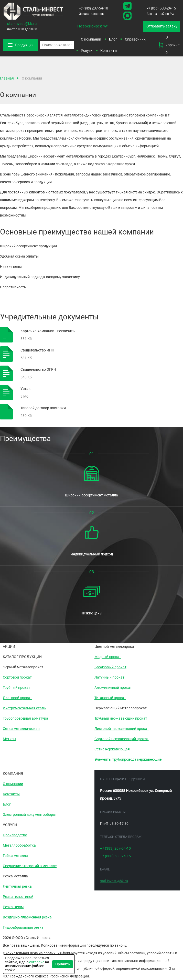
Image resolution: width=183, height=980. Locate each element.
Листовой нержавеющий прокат (122, 729)
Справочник (135, 39)
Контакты (109, 51)
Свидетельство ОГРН (38, 369)
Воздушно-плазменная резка (27, 917)
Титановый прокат (110, 698)
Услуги (87, 51)
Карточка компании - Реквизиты (48, 331)
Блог (113, 39)
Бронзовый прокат (110, 667)
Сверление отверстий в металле (30, 866)
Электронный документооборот (30, 815)
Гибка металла (15, 856)
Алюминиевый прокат (113, 688)
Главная (7, 78)
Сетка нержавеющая (112, 749)
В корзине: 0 (169, 45)
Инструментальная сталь (24, 708)
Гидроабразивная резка (23, 927)
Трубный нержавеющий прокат (121, 718)
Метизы (9, 739)
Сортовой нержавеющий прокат (122, 739)
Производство (15, 835)
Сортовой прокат (17, 677)
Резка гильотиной (18, 897)
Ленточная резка (17, 886)
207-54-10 (94, 8)
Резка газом (13, 907)
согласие (37, 962)
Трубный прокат (17, 688)
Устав (25, 389)
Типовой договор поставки (43, 408)
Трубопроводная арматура (25, 718)
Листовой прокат (17, 698)
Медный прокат (108, 657)
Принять (63, 964)
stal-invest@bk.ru (22, 24)
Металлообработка (19, 845)
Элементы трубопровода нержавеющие (128, 759)
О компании (13, 784)
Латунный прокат (109, 677)
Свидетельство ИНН (37, 350)
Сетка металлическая (21, 729)
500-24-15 (161, 8)
